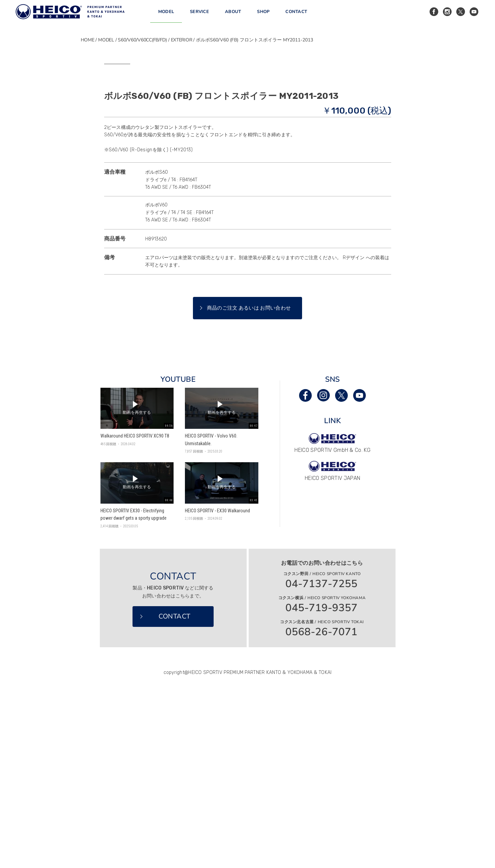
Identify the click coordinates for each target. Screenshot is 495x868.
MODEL (166, 16)
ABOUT (233, 16)
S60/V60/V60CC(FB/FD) (142, 40)
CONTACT (296, 16)
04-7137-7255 (321, 764)
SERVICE (199, 16)
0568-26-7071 (321, 812)
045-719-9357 (321, 788)
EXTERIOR (182, 40)
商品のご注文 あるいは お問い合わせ (249, 488)
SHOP (263, 16)
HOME (88, 40)
